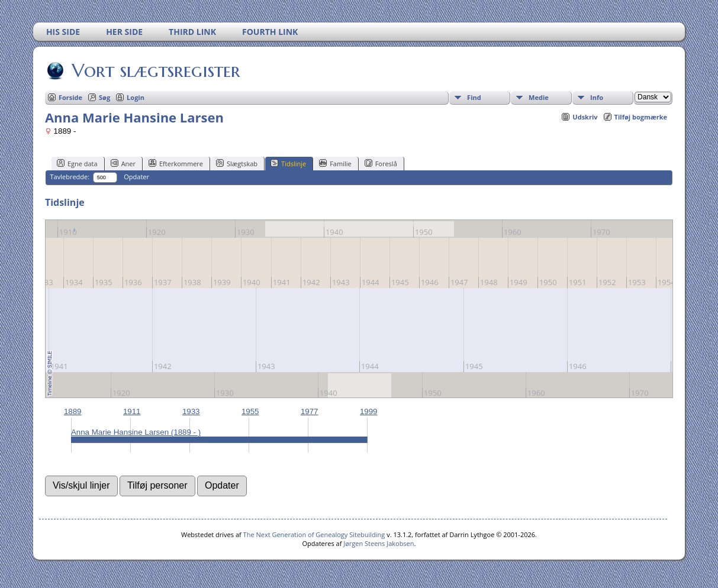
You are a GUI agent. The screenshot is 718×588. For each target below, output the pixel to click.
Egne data (77, 163)
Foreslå (381, 163)
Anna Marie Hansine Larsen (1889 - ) (136, 432)
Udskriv (585, 117)
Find (474, 97)
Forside (70, 97)
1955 (250, 411)
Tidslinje (288, 163)
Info (597, 97)
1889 (73, 411)
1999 (369, 411)
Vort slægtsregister (155, 70)
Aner (123, 163)
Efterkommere (176, 163)
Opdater (136, 177)
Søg (104, 97)
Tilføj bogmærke (641, 117)
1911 (132, 411)
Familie (335, 163)
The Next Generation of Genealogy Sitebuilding (314, 534)
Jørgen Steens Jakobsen (379, 543)
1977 (310, 411)
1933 (191, 411)
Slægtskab (237, 163)
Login (136, 97)
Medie (539, 97)
